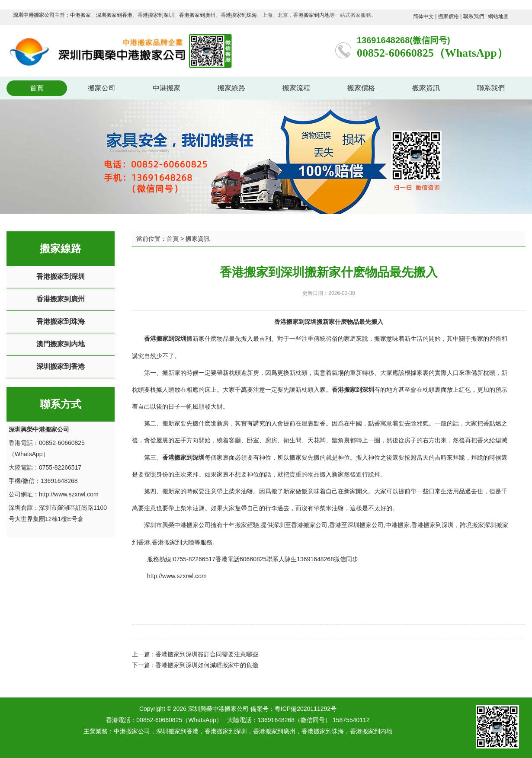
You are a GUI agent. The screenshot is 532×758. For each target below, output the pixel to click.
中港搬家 (80, 15)
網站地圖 (498, 16)
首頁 (37, 88)
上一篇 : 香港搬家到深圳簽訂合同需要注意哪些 (195, 654)
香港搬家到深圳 (156, 15)
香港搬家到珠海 (239, 15)
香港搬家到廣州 (197, 15)
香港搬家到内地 (311, 15)
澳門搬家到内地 (61, 344)
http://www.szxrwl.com (69, 494)
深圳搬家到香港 (114, 15)
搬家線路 (231, 88)
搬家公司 (102, 88)
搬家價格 (449, 16)
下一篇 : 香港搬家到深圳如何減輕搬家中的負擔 (195, 665)
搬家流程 (296, 88)
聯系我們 (474, 16)
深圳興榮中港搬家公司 (231, 709)
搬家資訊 (426, 88)
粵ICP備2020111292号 (306, 709)
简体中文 (423, 16)
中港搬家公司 (132, 731)
